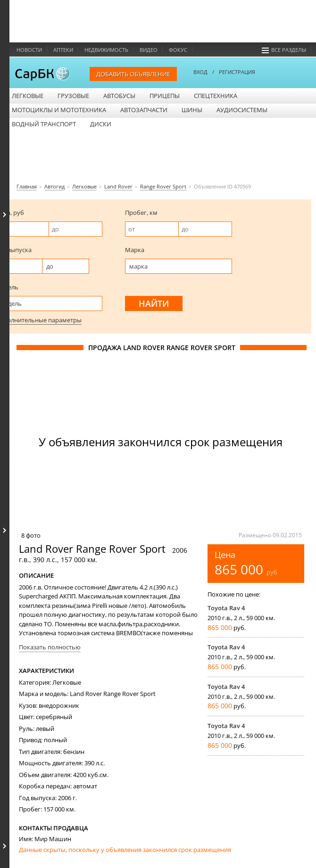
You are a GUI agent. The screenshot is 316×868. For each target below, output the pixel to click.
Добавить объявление (133, 74)
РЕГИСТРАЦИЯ (237, 72)
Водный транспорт (44, 124)
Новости (29, 50)
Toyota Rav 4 (226, 608)
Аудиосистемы (242, 110)
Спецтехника (216, 96)
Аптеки (63, 50)
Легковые (28, 96)
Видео (149, 50)
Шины (192, 110)
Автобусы (119, 96)
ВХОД (200, 72)
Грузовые (73, 96)
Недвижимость (106, 50)
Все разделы (284, 50)
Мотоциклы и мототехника (59, 110)
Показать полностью (50, 647)
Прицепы (165, 96)
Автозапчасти (144, 110)
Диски (101, 124)
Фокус (178, 50)
